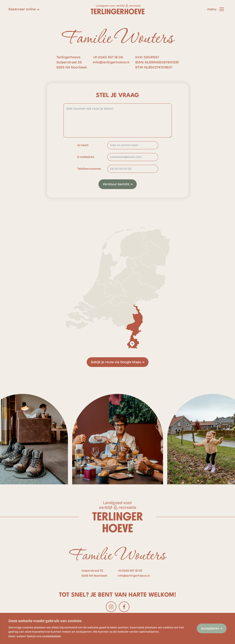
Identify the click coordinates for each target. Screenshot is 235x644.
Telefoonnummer (89, 169)
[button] (222, 9)
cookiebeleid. (52, 636)
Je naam (83, 145)
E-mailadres (86, 157)
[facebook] (124, 607)
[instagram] (111, 607)
